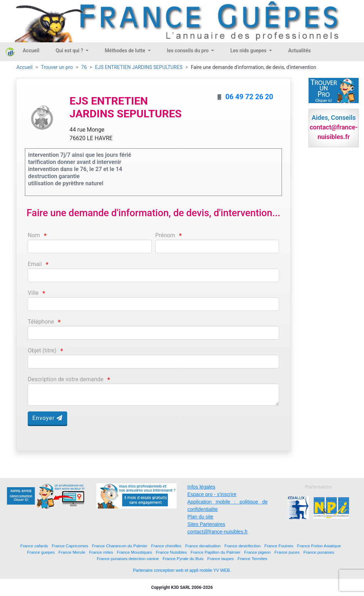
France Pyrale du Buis (183, 558)
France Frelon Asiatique (319, 546)
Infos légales (201, 487)
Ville (33, 293)
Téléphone (41, 322)
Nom (34, 235)
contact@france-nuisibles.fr (218, 532)
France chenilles (166, 546)
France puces (287, 552)
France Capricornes (70, 546)
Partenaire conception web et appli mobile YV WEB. (182, 570)
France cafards (34, 546)
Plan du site (200, 517)
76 (84, 67)
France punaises (318, 552)
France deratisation (203, 546)
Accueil (31, 50)
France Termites (252, 558)
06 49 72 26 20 (249, 97)
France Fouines (279, 546)
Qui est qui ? (70, 50)
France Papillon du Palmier (215, 552)
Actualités (299, 50)
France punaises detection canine (128, 558)
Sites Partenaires (206, 524)
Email (35, 264)
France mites (101, 552)
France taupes (221, 558)
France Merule (72, 552)
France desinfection (242, 546)
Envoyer (47, 418)
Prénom (165, 235)
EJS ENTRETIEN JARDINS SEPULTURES (139, 67)
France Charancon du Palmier (120, 546)
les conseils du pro (189, 50)
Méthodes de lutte (126, 50)
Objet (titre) (42, 350)
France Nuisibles (171, 552)
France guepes (41, 552)
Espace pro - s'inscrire (212, 494)
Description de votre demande (66, 379)
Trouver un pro (57, 67)
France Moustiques (135, 552)
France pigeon (258, 552)
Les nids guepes (249, 50)
